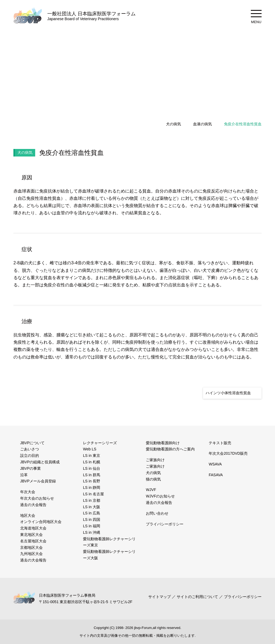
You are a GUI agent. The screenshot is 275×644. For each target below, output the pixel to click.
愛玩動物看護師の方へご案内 (170, 449)
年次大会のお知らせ (37, 498)
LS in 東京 (91, 456)
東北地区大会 (31, 535)
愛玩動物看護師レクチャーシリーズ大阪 (109, 555)
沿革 (24, 475)
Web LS (89, 449)
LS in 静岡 (91, 488)
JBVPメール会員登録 (38, 481)
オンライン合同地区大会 (41, 522)
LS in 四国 (91, 520)
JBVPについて (32, 443)
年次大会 (28, 492)
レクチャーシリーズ (100, 443)
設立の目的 (30, 456)
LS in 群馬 (91, 475)
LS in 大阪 (91, 507)
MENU (256, 17)
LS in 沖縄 (91, 532)
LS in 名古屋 (93, 494)
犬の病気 (173, 124)
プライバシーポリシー (165, 524)
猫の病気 (153, 479)
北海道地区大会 (33, 528)
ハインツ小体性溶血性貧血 (228, 393)
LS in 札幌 (91, 462)
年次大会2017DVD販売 (228, 453)
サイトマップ (161, 597)
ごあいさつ (30, 449)
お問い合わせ (157, 513)
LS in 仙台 (91, 468)
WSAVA (215, 464)
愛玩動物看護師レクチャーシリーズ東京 (109, 542)
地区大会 (28, 515)
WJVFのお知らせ (160, 496)
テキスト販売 (220, 443)
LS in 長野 (91, 481)
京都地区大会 (31, 547)
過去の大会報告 (33, 505)
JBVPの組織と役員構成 (40, 462)
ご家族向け (155, 460)
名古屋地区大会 (33, 541)
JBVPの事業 (30, 468)
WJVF (150, 490)
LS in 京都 (91, 500)
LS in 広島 (91, 513)
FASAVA (215, 475)
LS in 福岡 (91, 526)
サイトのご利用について (198, 597)
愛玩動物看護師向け (163, 443)
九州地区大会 (31, 554)
